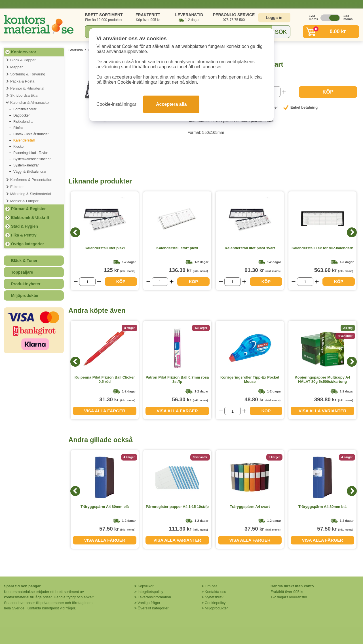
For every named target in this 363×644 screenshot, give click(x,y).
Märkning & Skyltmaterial (31, 194)
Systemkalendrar (26, 165)
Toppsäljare (22, 272)
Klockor (19, 147)
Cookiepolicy (215, 603)
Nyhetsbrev (214, 597)
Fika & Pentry (24, 235)
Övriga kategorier (28, 244)
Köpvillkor (145, 586)
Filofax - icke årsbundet (31, 134)
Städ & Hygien (25, 226)
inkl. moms (347, 18)
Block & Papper (23, 60)
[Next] (352, 232)
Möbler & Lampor (24, 201)
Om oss (211, 586)
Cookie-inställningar (116, 104)
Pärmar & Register (28, 209)
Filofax (18, 128)
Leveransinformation (154, 597)
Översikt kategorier (153, 608)
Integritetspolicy (150, 592)
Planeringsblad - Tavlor (31, 153)
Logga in (274, 18)
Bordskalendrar (25, 109)
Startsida (76, 50)
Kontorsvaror (24, 52)
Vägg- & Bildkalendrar (30, 172)
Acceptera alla (171, 104)
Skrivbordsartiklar (24, 95)
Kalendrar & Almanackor (30, 103)
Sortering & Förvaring (28, 74)
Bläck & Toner (24, 261)
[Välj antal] (87, 282)
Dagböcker (22, 115)
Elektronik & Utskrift (30, 218)
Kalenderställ (24, 140)
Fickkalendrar (24, 122)
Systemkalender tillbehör (32, 159)
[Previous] (75, 232)
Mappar (16, 67)
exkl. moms (312, 18)
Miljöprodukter (25, 295)
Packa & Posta (22, 81)
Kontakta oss (215, 592)
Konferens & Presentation (31, 180)
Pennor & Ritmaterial (27, 88)
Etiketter (17, 187)
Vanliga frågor (149, 603)
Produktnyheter (26, 284)
